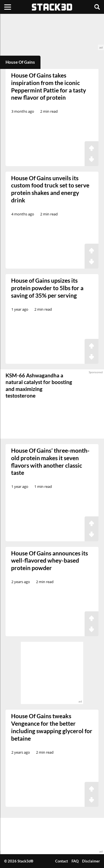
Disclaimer (91, 861)
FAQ (75, 861)
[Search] (97, 7)
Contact (62, 861)
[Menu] (8, 7)
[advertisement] (52, 32)
